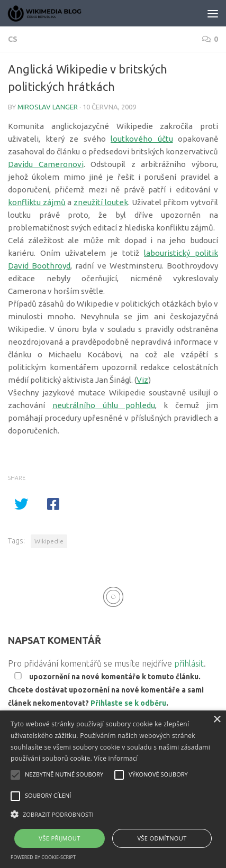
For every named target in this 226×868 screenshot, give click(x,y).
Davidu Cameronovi (46, 164)
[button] (113, 815)
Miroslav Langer (48, 107)
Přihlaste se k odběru (128, 703)
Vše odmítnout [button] (162, 838)
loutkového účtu (142, 139)
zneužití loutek (101, 202)
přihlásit (189, 663)
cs (13, 39)
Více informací (116, 758)
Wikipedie (49, 541)
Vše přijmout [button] (59, 838)
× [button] (217, 720)
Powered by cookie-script (43, 857)
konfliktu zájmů (37, 202)
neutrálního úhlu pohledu (104, 405)
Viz (142, 380)
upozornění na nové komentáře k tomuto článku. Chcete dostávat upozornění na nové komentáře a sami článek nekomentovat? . (106, 690)
